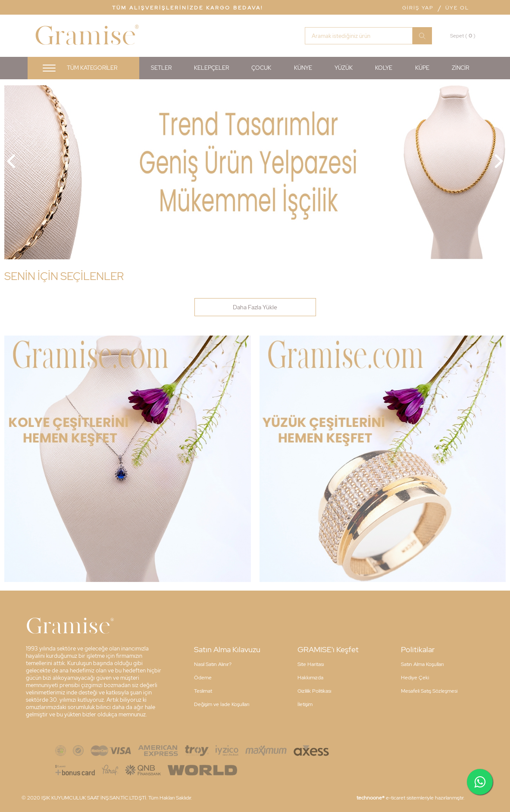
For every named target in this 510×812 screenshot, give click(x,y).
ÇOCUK (261, 68)
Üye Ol (457, 8)
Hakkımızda (310, 678)
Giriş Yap (418, 8)
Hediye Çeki (415, 678)
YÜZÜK (344, 68)
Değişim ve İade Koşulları (222, 704)
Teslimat (203, 691)
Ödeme (203, 678)
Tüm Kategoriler (92, 68)
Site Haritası (311, 664)
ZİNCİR (460, 68)
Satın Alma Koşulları (422, 664)
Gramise (85, 36)
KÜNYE (303, 68)
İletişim (305, 704)
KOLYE (384, 68)
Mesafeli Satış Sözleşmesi (429, 691)
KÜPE (422, 68)
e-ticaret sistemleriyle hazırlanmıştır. (410, 798)
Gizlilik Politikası (314, 691)
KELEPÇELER (211, 68)
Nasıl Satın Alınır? (213, 664)
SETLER (161, 68)
